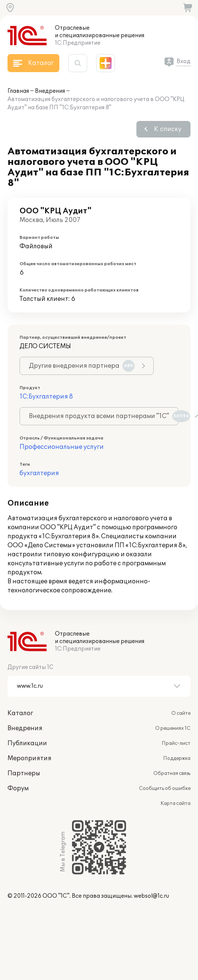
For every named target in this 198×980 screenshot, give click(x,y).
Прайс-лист (176, 743)
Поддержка (177, 758)
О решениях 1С (173, 728)
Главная (18, 91)
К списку (168, 129)
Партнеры (24, 773)
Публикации (27, 743)
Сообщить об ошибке (165, 788)
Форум (18, 788)
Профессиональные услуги (62, 447)
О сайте (181, 713)
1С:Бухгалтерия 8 (46, 397)
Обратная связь (172, 773)
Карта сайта (175, 803)
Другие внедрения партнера (82, 366)
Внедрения (50, 91)
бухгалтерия (39, 473)
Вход (184, 61)
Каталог (20, 713)
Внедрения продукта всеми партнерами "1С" (104, 416)
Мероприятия (29, 758)
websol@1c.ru (151, 896)
